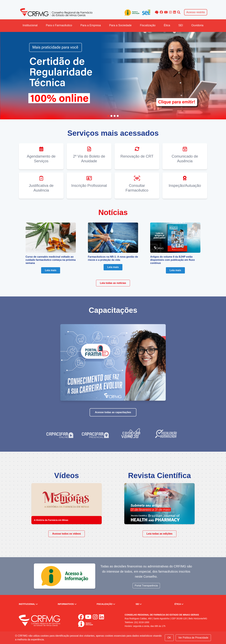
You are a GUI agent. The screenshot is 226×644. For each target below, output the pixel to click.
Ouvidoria (197, 25)
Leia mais (51, 270)
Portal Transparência (146, 586)
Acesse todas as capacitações (113, 412)
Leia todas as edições (159, 534)
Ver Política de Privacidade (193, 638)
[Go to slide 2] (111, 116)
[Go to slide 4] (118, 116)
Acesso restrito (196, 12)
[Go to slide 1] (108, 116)
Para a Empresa (91, 25)
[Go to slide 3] (115, 116)
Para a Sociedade (120, 25)
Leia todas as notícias (113, 283)
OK (169, 638)
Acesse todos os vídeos (67, 534)
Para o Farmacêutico (59, 25)
